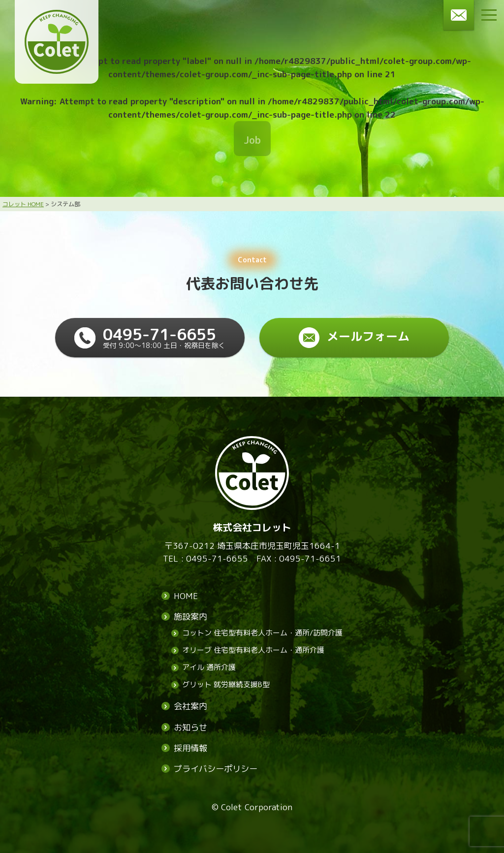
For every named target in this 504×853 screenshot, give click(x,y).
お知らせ (190, 727)
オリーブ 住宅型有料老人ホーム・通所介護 (253, 650)
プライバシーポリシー (216, 769)
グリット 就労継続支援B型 (226, 685)
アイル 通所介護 (209, 668)
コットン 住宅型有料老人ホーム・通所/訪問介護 (262, 633)
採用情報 (190, 748)
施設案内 (190, 617)
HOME (186, 596)
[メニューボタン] (489, 15)
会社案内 (190, 707)
